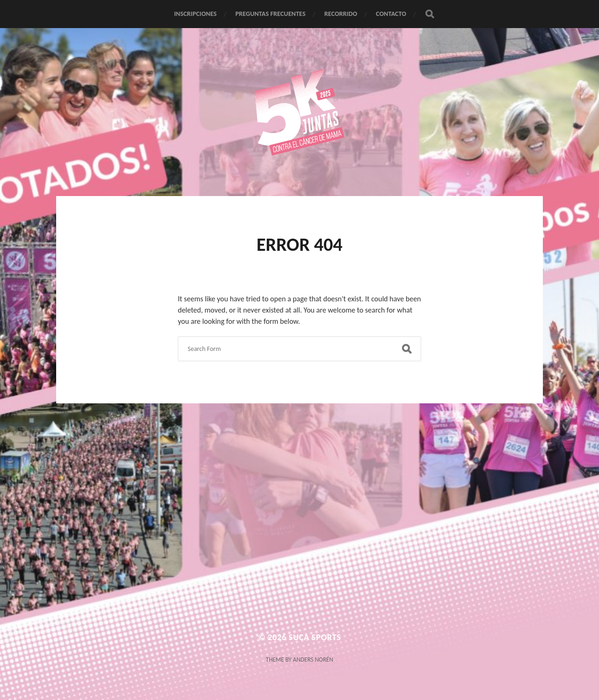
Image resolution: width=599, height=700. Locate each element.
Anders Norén (313, 660)
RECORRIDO (341, 14)
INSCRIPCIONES (195, 14)
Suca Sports (315, 637)
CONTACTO (391, 14)
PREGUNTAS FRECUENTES (270, 14)
